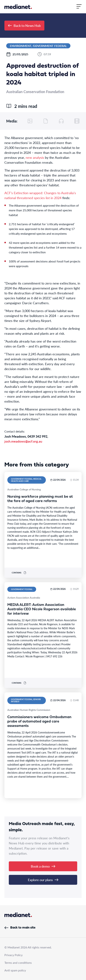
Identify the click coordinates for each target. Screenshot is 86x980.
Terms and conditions (18, 963)
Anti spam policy (15, 970)
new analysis (35, 157)
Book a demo (43, 866)
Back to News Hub (24, 25)
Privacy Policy (13, 955)
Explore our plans (43, 880)
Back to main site (20, 928)
